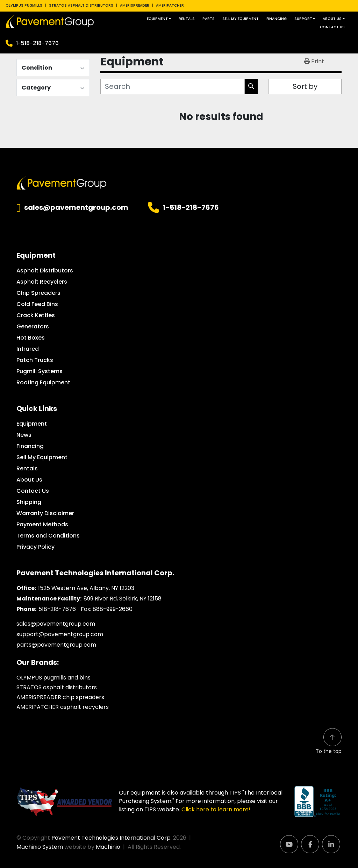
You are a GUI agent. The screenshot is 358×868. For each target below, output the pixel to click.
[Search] (173, 86)
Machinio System (40, 847)
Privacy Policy (35, 547)
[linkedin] (331, 844)
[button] (159, 19)
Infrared (28, 349)
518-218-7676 (57, 609)
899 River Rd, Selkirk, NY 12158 (123, 599)
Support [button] (303, 19)
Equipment (157, 19)
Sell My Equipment (241, 19)
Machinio (108, 847)
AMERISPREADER (135, 5)
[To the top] (329, 742)
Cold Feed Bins (37, 304)
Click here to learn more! (216, 809)
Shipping (29, 502)
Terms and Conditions (48, 536)
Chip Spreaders (38, 293)
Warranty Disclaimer (45, 513)
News (24, 435)
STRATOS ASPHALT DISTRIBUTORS (81, 5)
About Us (332, 19)
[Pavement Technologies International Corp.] (62, 182)
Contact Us (332, 27)
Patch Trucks (35, 360)
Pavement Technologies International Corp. (112, 838)
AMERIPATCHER (170, 5)
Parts (209, 19)
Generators (33, 326)
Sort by (305, 86)
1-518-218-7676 (37, 43)
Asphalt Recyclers (42, 282)
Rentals (187, 19)
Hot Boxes (31, 338)
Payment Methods (42, 524)
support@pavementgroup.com (60, 634)
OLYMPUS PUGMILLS (24, 5)
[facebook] (310, 844)
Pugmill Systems (40, 371)
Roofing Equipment (43, 382)
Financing (277, 19)
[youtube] (289, 844)
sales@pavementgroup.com (76, 208)
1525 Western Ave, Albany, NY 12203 (86, 588)
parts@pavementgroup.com (56, 645)
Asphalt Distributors (45, 271)
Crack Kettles (36, 315)
